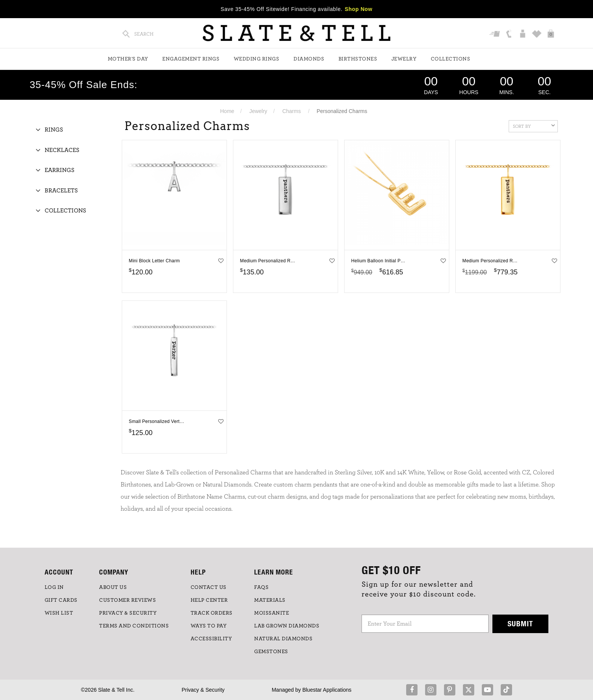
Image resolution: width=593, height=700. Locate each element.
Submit (520, 623)
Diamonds (309, 59)
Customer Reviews (127, 600)
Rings (54, 130)
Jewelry (404, 59)
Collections (451, 59)
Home (227, 111)
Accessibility (211, 639)
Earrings (60, 170)
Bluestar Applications (327, 690)
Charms (291, 111)
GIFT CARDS (61, 600)
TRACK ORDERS (212, 613)
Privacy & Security (203, 690)
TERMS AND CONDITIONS (134, 626)
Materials (270, 600)
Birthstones (358, 59)
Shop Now (359, 9)
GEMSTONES (271, 652)
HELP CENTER (209, 600)
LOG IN (54, 587)
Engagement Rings (191, 59)
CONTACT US (209, 587)
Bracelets (61, 190)
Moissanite (272, 613)
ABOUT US (113, 587)
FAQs (261, 587)
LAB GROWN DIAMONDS (287, 626)
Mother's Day (128, 59)
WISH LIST (59, 613)
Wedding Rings (257, 59)
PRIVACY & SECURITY (128, 613)
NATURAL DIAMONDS (283, 639)
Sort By (534, 125)
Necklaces (62, 150)
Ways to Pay (209, 626)
